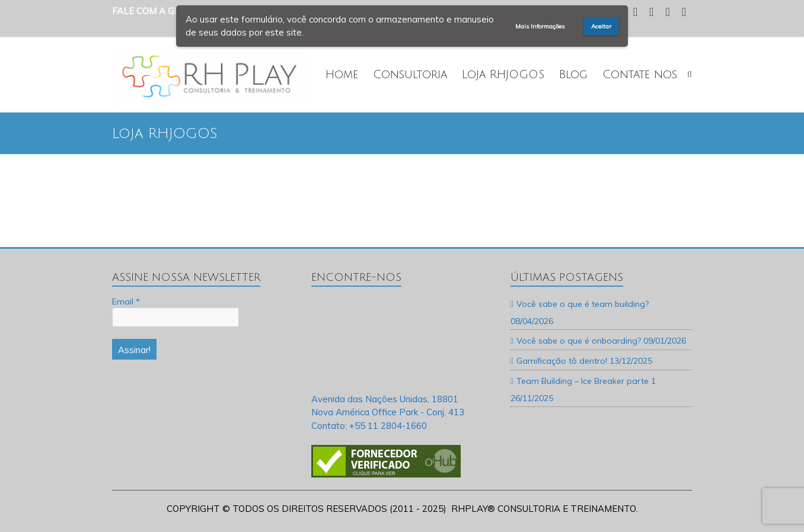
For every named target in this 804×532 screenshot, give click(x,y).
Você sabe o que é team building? (583, 304)
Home (342, 75)
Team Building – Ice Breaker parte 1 (586, 381)
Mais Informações (540, 26)
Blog (573, 75)
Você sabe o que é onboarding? (579, 341)
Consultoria (410, 75)
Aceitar (601, 26)
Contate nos (640, 75)
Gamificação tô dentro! (562, 361)
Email (126, 302)
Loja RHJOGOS (503, 75)
